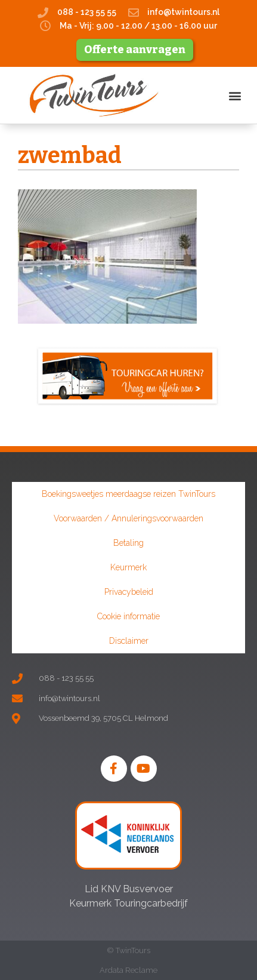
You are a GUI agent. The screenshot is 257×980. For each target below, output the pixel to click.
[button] (235, 95)
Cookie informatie (128, 616)
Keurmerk (128, 567)
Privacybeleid (129, 592)
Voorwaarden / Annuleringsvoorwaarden (128, 518)
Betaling (128, 543)
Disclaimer (129, 641)
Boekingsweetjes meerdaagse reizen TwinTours (128, 494)
